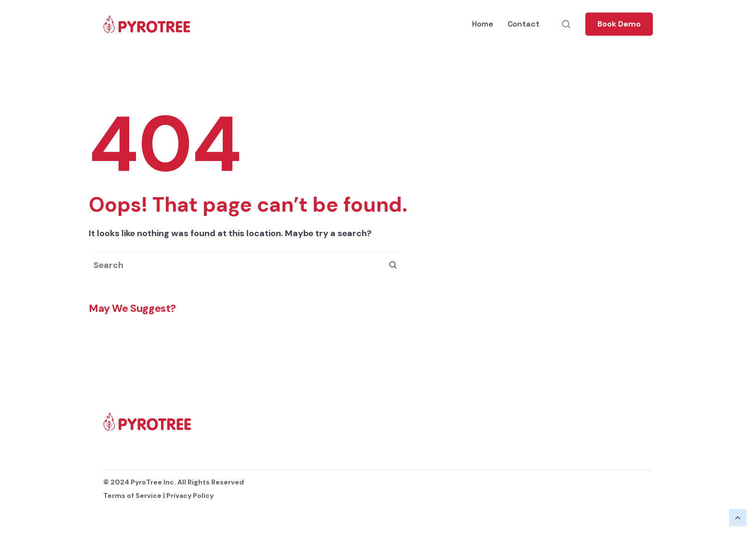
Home (483, 24)
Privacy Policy (190, 496)
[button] (619, 24)
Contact (524, 24)
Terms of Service (132, 496)
